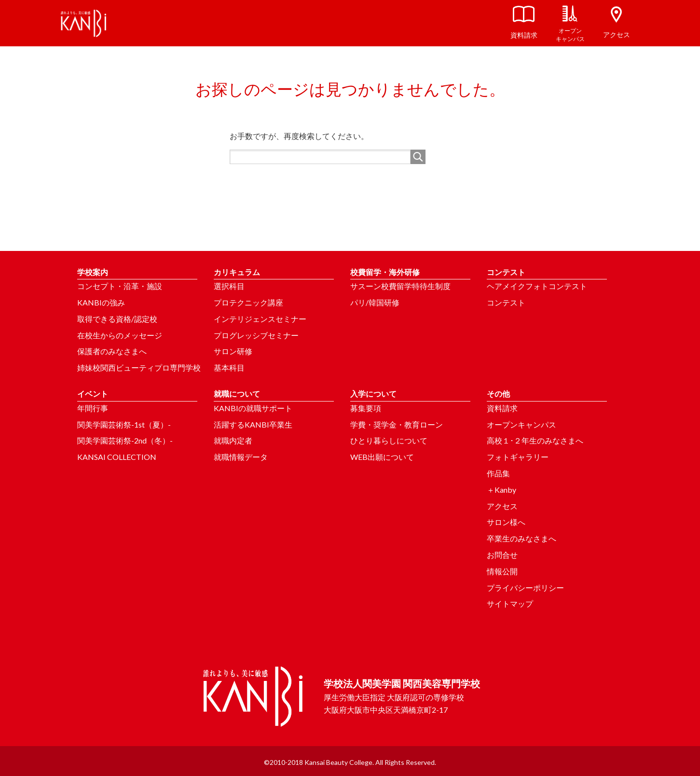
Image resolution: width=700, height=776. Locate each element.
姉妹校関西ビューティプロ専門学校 (139, 367)
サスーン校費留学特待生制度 (400, 286)
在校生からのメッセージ (120, 335)
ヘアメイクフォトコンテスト (537, 286)
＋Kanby (501, 490)
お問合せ (502, 555)
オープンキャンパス (522, 424)
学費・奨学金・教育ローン (397, 424)
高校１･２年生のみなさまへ (535, 440)
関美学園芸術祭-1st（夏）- (124, 424)
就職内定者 (233, 440)
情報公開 (502, 571)
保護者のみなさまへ (112, 351)
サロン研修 (233, 351)
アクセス (502, 506)
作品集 (498, 473)
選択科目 (229, 286)
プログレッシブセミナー (256, 335)
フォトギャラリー (518, 457)
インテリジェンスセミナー (260, 319)
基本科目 (229, 367)
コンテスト (506, 302)
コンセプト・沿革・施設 (120, 286)
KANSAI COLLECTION (117, 457)
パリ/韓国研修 (375, 302)
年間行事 (93, 408)
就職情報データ (241, 457)
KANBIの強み (101, 302)
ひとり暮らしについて (389, 440)
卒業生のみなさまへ (522, 538)
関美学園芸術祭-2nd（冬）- (125, 440)
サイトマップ (510, 603)
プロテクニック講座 (248, 302)
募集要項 (366, 408)
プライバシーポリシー (525, 588)
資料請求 (502, 408)
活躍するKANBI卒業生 (253, 424)
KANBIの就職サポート (253, 408)
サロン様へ (506, 522)
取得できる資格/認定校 (117, 319)
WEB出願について (382, 457)
